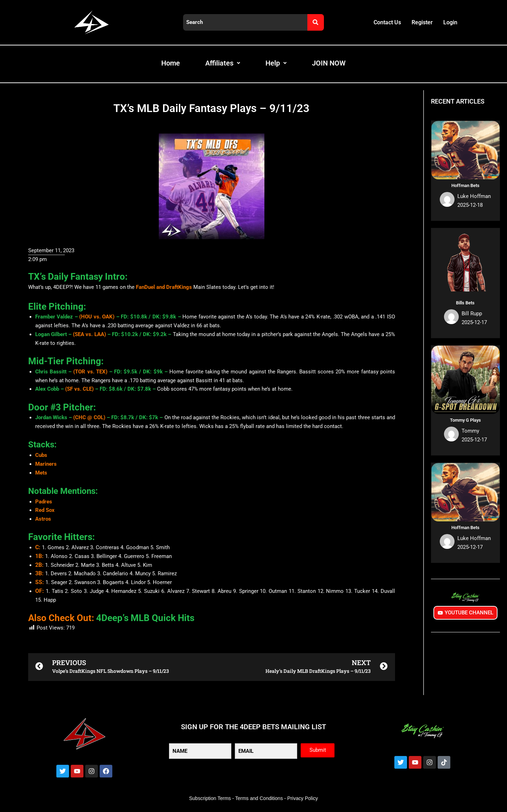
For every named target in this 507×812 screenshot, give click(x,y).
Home (171, 63)
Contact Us (387, 22)
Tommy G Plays (465, 420)
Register (422, 22)
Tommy (470, 431)
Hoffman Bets (465, 185)
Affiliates (223, 63)
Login (450, 22)
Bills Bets (465, 303)
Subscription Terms (210, 798)
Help (276, 63)
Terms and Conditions (259, 798)
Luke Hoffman (474, 196)
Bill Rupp (472, 314)
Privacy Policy (303, 798)
